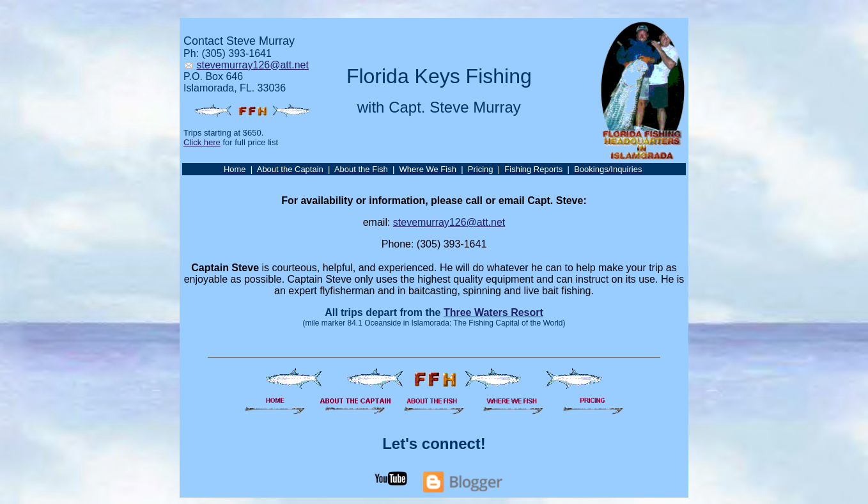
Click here (202, 142)
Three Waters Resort (493, 312)
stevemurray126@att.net (252, 65)
